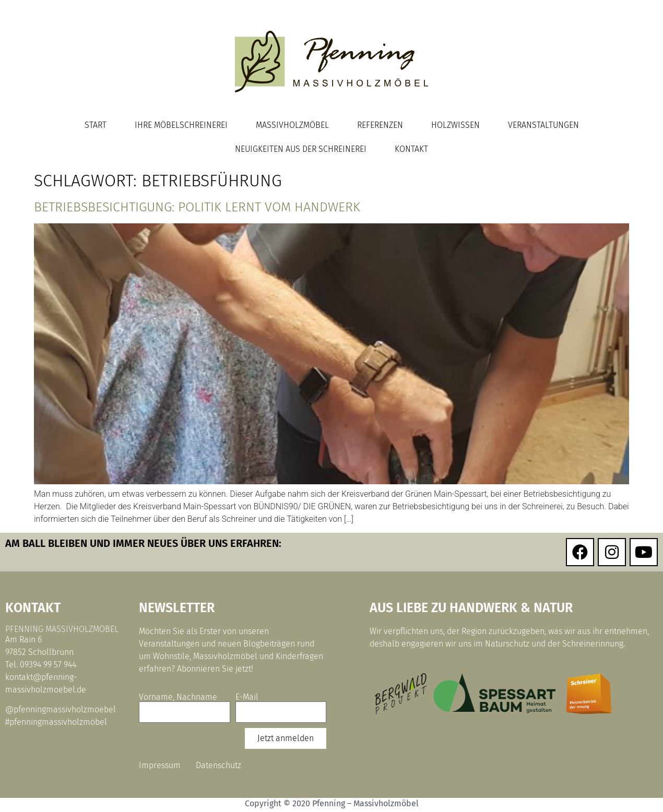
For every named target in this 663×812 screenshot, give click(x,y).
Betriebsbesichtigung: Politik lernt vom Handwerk (197, 207)
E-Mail (248, 697)
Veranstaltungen (543, 125)
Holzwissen (455, 125)
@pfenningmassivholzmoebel (61, 709)
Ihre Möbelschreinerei (181, 125)
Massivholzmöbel (292, 125)
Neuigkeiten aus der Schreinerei (301, 149)
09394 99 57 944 (48, 665)
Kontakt (411, 149)
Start (96, 125)
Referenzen (380, 125)
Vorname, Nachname (178, 697)
